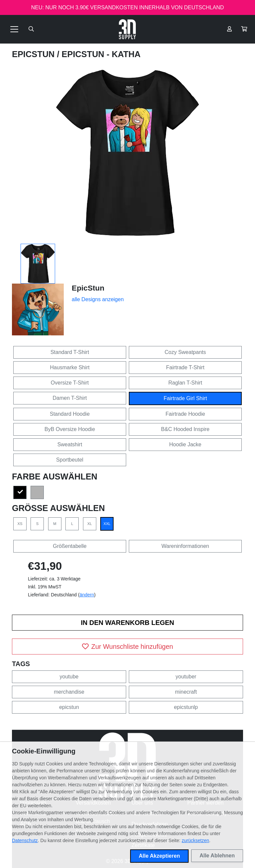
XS (20, 524)
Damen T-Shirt (70, 398)
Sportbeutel (70, 460)
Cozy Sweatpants (185, 352)
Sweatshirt (70, 444)
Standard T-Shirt (70, 352)
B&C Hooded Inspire (185, 429)
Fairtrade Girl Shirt (185, 398)
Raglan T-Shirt (185, 383)
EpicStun (34, 54)
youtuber (186, 677)
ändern (87, 595)
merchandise (69, 692)
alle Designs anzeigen (98, 299)
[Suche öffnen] (31, 29)
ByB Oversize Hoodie (70, 429)
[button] (244, 29)
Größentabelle (70, 546)
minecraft (186, 692)
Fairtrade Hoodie (185, 414)
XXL (107, 524)
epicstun (69, 707)
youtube (69, 677)
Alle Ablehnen (217, 856)
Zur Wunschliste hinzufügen (127, 647)
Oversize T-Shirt (70, 383)
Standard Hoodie (70, 414)
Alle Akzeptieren (159, 856)
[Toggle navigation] (14, 29)
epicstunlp (186, 707)
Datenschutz (25, 840)
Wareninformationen (185, 546)
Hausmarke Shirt (70, 367)
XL (90, 524)
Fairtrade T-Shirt (185, 367)
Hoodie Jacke (185, 444)
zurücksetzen (195, 840)
